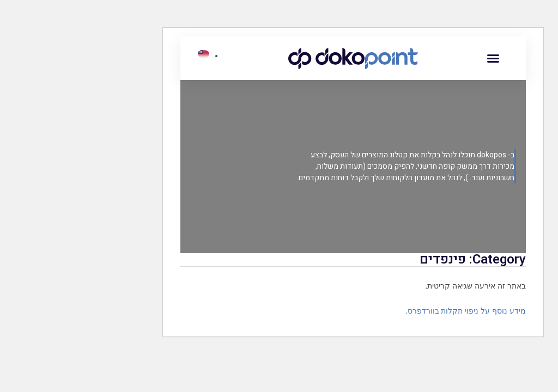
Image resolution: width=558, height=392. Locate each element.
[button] (419, 58)
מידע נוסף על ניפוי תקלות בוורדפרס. (392, 311)
